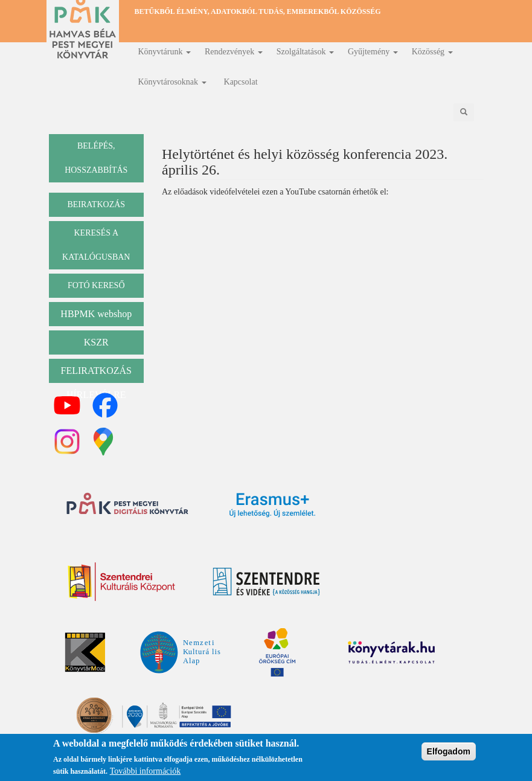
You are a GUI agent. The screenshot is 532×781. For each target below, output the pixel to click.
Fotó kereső (96, 285)
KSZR (96, 342)
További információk (146, 771)
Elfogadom (449, 751)
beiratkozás (96, 204)
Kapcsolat (241, 82)
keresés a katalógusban (96, 245)
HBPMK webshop (96, 314)
